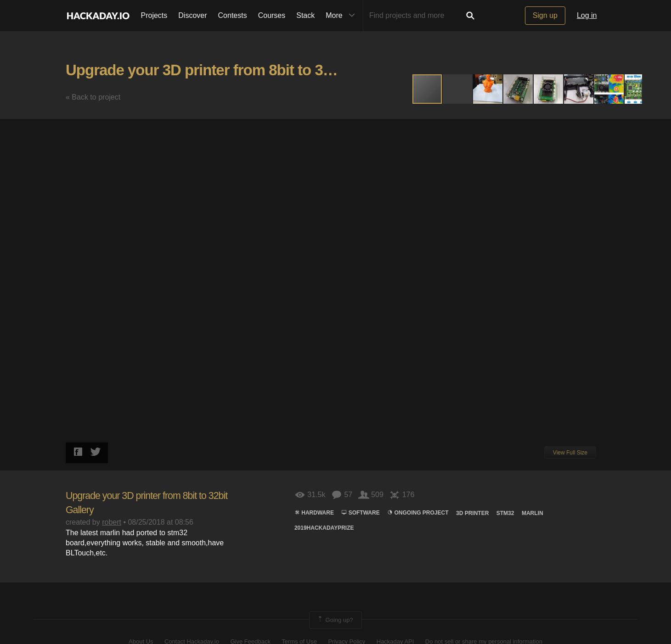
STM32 (505, 513)
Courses (272, 15)
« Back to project (93, 97)
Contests (233, 15)
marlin (533, 513)
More (342, 16)
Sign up (545, 15)
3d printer (472, 513)
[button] (458, 89)
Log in (587, 15)
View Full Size (570, 453)
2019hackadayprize (324, 528)
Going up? (335, 620)
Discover (192, 15)
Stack (305, 15)
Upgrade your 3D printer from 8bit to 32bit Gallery (233, 70)
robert (112, 522)
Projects (154, 15)
